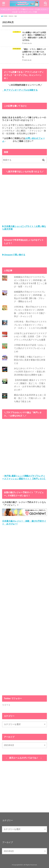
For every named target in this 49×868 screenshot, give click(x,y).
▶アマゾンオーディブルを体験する (20, 90)
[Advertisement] (24, 610)
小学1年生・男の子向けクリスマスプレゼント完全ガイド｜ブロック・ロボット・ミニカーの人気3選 (30, 325)
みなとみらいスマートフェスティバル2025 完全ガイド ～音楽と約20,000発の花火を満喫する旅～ (30, 371)
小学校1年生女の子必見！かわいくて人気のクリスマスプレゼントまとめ (30, 348)
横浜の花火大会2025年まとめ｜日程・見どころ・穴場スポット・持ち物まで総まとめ (30, 398)
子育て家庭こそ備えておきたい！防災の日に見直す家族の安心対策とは (30, 360)
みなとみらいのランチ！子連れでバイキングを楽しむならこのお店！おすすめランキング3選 (25, 11)
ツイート (6, 705)
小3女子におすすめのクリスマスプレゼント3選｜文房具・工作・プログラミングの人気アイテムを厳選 (30, 337)
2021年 (11, 16)
